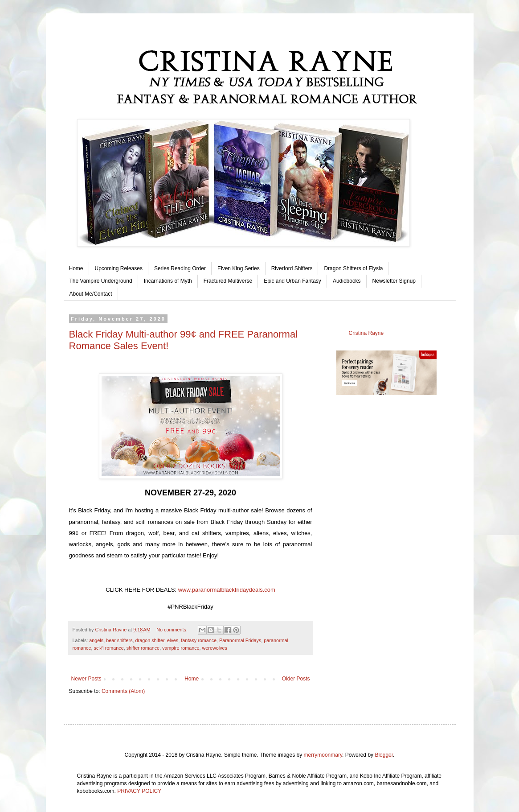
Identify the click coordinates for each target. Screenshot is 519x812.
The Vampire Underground (101, 281)
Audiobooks (347, 281)
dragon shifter (150, 640)
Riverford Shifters (292, 268)
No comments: (173, 630)
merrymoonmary (323, 755)
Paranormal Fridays (240, 640)
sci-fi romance (109, 648)
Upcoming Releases (119, 268)
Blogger (384, 755)
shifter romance (143, 648)
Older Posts (296, 679)
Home (76, 268)
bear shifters (119, 640)
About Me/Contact (91, 294)
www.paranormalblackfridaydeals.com (227, 590)
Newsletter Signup (394, 281)
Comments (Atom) (123, 691)
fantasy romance (199, 640)
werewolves (215, 648)
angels (96, 640)
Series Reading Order (180, 268)
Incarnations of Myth (168, 281)
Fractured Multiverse (228, 281)
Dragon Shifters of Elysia (353, 268)
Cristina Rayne (366, 333)
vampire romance (181, 648)
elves (173, 640)
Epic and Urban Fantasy (292, 281)
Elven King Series (239, 268)
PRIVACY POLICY (139, 791)
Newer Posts (86, 679)
